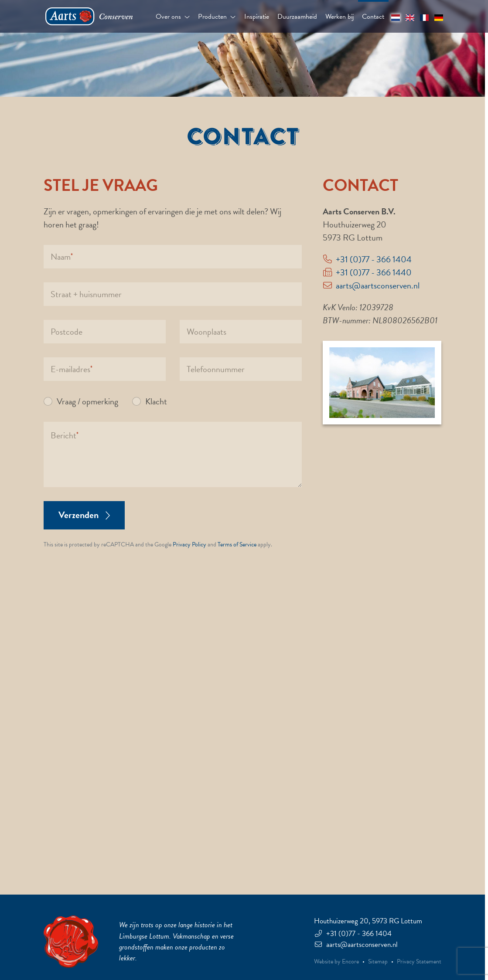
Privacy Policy (189, 545)
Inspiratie (257, 17)
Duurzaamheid (297, 17)
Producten (217, 17)
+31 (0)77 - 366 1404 (374, 259)
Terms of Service (237, 545)
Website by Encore (336, 962)
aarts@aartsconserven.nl (378, 285)
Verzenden (84, 515)
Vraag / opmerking (87, 401)
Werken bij (340, 17)
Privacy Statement (419, 962)
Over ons (173, 17)
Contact (373, 17)
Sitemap (378, 962)
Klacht (156, 401)
